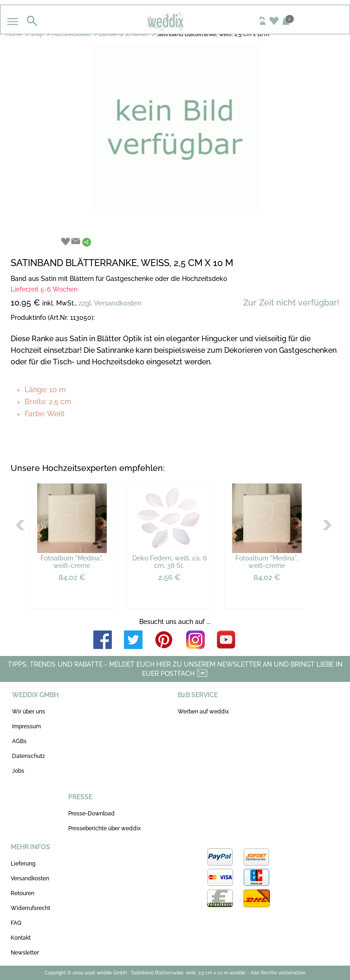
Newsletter (25, 953)
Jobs (18, 771)
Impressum (26, 726)
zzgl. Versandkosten (110, 303)
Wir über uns (29, 712)
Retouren (23, 893)
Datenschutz (29, 756)
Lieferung (23, 864)
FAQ (16, 923)
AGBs (19, 741)
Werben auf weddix (203, 712)
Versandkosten (30, 878)
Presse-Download (91, 814)
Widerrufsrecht (30, 908)
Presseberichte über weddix (104, 828)
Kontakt (21, 938)
